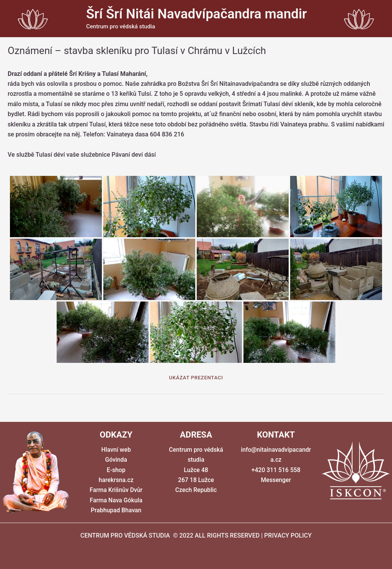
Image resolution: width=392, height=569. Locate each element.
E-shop (116, 470)
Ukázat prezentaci (196, 378)
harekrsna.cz (116, 480)
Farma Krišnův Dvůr (116, 490)
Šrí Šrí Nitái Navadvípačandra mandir (197, 14)
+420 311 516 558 (276, 470)
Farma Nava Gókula (116, 500)
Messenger (276, 480)
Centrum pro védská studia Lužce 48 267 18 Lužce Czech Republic (196, 470)
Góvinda (116, 460)
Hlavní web (116, 450)
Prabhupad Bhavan (116, 511)
